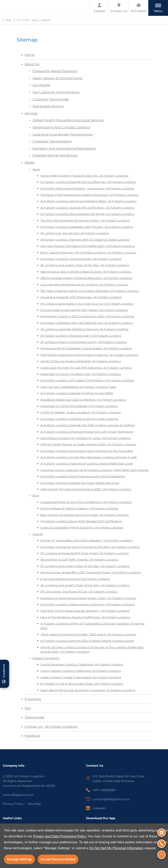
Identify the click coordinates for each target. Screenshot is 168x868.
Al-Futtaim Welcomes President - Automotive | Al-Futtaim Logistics (87, 188)
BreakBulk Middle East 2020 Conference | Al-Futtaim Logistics (83, 400)
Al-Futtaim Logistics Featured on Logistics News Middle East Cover (87, 464)
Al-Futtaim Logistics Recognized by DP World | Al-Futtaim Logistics (87, 214)
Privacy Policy (13, 804)
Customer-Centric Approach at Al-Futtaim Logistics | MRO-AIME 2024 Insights (94, 470)
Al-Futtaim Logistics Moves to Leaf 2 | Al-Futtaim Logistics (81, 336)
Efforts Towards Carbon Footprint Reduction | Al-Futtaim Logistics (86, 278)
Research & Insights (46, 658)
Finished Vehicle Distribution (55, 155)
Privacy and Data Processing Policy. (60, 836)
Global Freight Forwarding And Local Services (68, 120)
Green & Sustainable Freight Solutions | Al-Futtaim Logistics (82, 528)
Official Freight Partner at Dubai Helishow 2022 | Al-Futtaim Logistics (88, 444)
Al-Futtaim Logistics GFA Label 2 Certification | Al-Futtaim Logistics (87, 380)
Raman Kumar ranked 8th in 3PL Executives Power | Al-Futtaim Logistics (91, 572)
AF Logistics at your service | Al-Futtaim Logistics (75, 233)
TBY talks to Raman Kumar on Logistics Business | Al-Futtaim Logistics (90, 291)
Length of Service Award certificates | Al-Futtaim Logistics (81, 361)
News (36, 169)
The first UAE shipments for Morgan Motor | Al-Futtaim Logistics (85, 221)
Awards (38, 534)
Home (35, 20)
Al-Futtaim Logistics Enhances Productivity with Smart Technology (87, 432)
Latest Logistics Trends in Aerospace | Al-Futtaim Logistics (81, 677)
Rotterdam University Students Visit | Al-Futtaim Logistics (81, 374)
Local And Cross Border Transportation (63, 134)
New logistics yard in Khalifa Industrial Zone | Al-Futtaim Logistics (86, 272)
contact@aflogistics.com (111, 799)
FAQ (28, 708)
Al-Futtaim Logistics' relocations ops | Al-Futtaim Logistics (81, 259)
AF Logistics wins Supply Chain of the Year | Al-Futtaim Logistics (85, 265)
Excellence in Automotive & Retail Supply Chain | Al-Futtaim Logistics (88, 598)
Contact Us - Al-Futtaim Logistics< (52, 727)
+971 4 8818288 (104, 790)
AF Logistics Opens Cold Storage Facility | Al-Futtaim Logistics (84, 342)
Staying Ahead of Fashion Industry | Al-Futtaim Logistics (79, 508)
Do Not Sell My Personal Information (116, 848)
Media (29, 163)
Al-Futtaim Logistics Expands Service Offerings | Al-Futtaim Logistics (88, 182)
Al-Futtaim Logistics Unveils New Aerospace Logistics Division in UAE (89, 457)
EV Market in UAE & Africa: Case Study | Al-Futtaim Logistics (82, 684)
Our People (41, 85)
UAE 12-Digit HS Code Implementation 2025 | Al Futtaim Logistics (86, 489)
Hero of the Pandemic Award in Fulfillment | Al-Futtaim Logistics (85, 617)
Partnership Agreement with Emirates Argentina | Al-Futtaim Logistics (89, 355)
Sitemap (46, 20)
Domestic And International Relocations (64, 148)
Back (9, 20)
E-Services (33, 699)
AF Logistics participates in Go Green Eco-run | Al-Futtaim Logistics (87, 304)
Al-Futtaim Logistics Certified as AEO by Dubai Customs (79, 419)
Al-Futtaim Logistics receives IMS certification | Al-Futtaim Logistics (87, 208)
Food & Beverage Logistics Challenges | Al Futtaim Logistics (82, 664)
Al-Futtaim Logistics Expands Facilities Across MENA (77, 393)
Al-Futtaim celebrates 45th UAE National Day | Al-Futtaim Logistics (87, 323)
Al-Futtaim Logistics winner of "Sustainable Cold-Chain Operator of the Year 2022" (93, 626)
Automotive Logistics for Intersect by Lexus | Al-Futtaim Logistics (86, 438)
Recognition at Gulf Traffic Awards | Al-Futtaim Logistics (79, 560)
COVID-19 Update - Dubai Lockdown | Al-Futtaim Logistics (81, 412)
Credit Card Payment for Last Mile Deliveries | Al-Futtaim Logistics (86, 368)
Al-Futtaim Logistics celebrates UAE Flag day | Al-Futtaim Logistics (87, 227)
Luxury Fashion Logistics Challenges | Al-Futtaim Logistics (81, 671)
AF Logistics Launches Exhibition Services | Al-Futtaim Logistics (84, 329)
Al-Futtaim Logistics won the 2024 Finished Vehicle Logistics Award (87, 641)
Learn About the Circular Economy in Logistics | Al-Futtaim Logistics (88, 690)
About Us (32, 64)
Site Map (35, 804)
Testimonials (34, 717)
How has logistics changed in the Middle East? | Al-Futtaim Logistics (88, 246)
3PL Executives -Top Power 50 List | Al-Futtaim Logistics (79, 592)
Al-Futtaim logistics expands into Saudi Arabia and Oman (80, 483)
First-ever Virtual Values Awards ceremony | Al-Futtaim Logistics (85, 611)
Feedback (32, 736)
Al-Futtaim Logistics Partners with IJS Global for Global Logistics (85, 240)
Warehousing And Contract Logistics (61, 127)
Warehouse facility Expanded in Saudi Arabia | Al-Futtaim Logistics (86, 348)
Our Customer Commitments (56, 92)
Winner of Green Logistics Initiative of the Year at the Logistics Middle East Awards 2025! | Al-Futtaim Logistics (92, 649)
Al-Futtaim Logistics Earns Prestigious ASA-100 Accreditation (83, 476)
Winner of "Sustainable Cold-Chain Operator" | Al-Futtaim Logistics (86, 540)
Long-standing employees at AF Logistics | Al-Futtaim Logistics (84, 285)
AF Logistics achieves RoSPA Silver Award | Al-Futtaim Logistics (84, 553)
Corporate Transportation (52, 141)
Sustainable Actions (48, 106)
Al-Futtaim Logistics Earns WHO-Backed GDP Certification (81, 521)
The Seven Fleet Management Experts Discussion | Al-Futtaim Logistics (90, 195)
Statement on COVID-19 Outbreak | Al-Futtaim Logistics (79, 406)
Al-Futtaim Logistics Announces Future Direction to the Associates (87, 451)
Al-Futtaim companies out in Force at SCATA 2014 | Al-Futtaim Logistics (90, 547)
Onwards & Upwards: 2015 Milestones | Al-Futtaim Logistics (81, 297)
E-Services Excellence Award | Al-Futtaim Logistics (75, 579)
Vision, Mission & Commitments (58, 78)
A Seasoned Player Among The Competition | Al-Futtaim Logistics (86, 502)
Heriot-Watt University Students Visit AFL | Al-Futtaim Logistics (84, 176)
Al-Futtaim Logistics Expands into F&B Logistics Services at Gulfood (87, 425)
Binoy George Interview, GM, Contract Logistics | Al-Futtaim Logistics (88, 253)
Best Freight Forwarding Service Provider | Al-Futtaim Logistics (84, 515)
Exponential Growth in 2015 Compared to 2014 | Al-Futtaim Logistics (87, 316)
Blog (36, 496)
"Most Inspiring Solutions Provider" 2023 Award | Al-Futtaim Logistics (88, 634)
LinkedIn (99, 808)
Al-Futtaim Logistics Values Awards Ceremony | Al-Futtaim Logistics (88, 604)
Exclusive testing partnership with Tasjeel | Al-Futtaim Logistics (84, 310)
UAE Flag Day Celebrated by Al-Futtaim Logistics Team (78, 387)
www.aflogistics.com (18, 795)
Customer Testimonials (51, 99)
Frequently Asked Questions (55, 71)
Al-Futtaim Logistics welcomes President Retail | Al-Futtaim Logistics (88, 201)
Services (31, 113)
